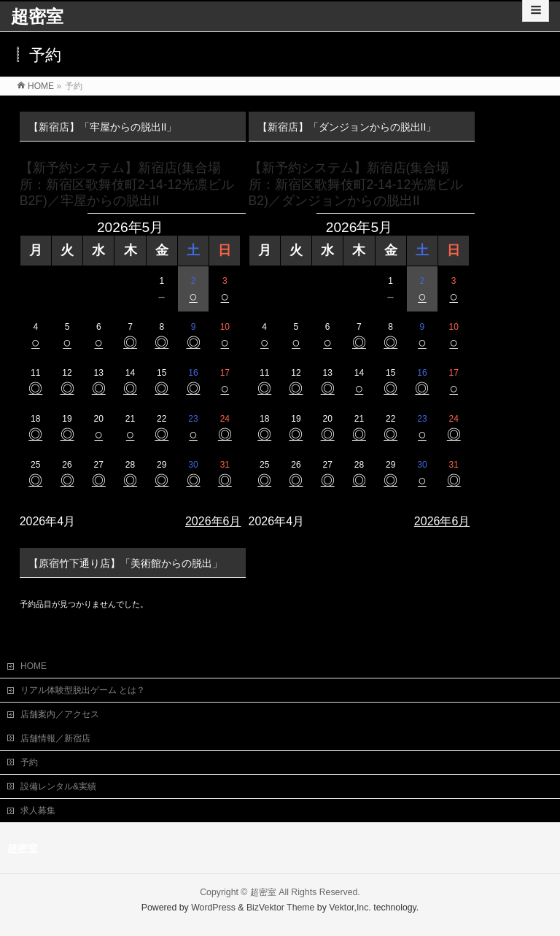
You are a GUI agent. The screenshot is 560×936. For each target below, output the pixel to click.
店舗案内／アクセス (60, 713)
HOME (34, 665)
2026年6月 (213, 521)
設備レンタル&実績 (58, 785)
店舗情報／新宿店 (55, 737)
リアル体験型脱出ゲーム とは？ (83, 689)
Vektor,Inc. (350, 906)
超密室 (37, 16)
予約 (29, 761)
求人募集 (38, 809)
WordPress (213, 906)
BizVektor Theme (281, 906)
